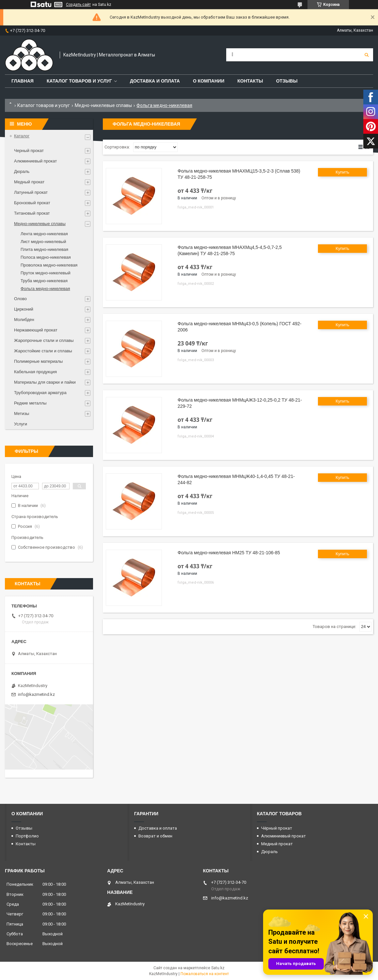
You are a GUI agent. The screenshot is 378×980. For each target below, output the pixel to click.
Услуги (21, 424)
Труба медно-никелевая (44, 281)
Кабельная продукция (35, 372)
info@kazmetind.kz (36, 694)
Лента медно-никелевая (44, 234)
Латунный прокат (31, 192)
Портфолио (27, 836)
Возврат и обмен (155, 836)
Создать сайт (78, 5)
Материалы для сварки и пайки (45, 382)
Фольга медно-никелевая (45, 289)
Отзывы (287, 81)
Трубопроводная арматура (40, 393)
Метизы (22, 413)
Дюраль (22, 171)
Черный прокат (29, 151)
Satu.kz (218, 968)
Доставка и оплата (155, 81)
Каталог (22, 136)
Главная (23, 81)
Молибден (24, 320)
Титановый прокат (32, 213)
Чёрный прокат (277, 828)
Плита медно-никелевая (44, 249)
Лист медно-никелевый (43, 242)
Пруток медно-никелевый (46, 273)
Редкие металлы (30, 403)
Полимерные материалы (38, 361)
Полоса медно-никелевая (46, 257)
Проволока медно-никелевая (49, 265)
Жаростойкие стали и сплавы (43, 351)
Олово (20, 299)
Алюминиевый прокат (35, 161)
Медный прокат (29, 182)
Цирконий (24, 309)
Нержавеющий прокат (36, 330)
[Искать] (367, 55)
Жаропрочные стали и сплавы (44, 340)
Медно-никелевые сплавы (103, 105)
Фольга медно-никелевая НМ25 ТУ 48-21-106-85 (229, 553)
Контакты (250, 81)
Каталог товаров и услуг (79, 81)
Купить (342, 172)
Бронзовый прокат (32, 203)
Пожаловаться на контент (205, 974)
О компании (209, 81)
